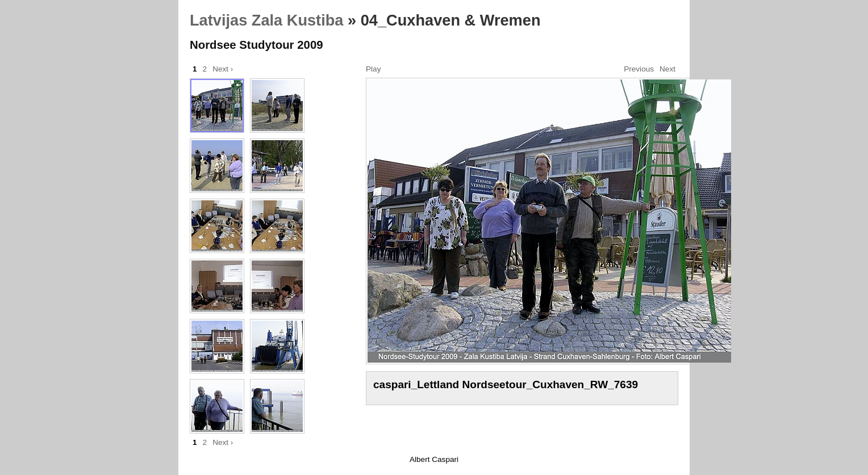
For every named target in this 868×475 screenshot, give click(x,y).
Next (667, 69)
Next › (223, 69)
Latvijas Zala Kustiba (266, 20)
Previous (639, 69)
